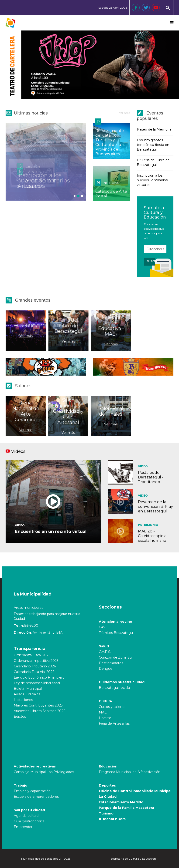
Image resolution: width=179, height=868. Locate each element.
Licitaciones (23, 700)
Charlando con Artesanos (37, 183)
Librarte (105, 718)
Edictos (20, 717)
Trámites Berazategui (116, 633)
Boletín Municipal (28, 689)
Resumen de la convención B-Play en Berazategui (155, 506)
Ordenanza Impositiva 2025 (36, 661)
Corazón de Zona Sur (116, 657)
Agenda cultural (26, 816)
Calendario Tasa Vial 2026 (34, 672)
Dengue (106, 669)
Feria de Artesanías (114, 723)
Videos (18, 451)
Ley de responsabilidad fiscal (37, 683)
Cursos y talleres (112, 707)
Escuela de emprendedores (36, 797)
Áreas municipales (28, 608)
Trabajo (21, 785)
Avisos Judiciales (27, 694)
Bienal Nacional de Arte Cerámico (26, 411)
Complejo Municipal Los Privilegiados (44, 772)
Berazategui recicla (114, 688)
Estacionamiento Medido (121, 802)
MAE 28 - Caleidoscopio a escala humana (152, 536)
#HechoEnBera (112, 819)
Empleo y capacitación (32, 791)
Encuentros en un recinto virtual (51, 532)
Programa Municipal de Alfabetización (130, 772)
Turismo (106, 813)
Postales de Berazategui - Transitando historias (151, 479)
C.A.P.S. (105, 652)
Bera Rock (23, 326)
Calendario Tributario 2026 (35, 666)
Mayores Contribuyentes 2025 (38, 705)
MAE (103, 712)
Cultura (105, 701)
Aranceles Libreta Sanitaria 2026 (40, 711)
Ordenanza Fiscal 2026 (32, 655)
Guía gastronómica (29, 821)
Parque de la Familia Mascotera (126, 808)
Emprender (23, 827)
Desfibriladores (111, 663)
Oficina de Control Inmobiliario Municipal (135, 791)
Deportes (107, 785)
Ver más (124, 113)
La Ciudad (108, 797)
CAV (102, 627)
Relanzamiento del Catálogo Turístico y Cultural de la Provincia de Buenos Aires (110, 142)
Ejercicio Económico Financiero (39, 677)
